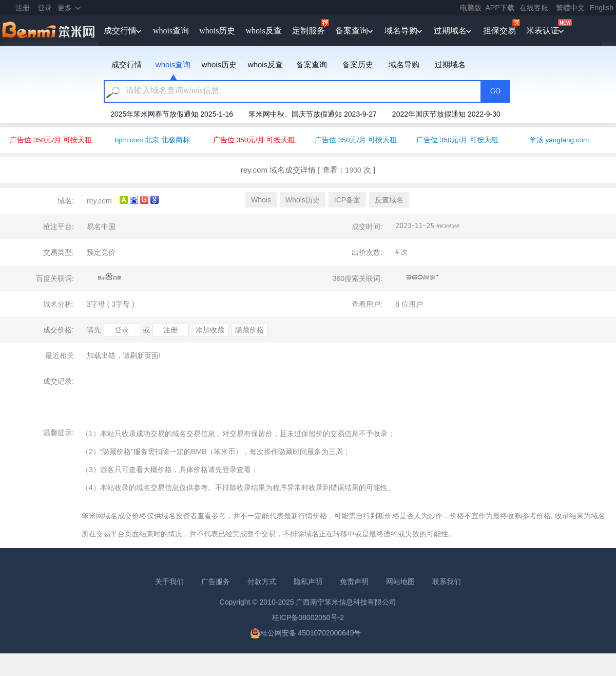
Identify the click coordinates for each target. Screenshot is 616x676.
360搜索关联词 (423, 277)
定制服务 (309, 31)
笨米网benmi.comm (49, 31)
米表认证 (543, 31)
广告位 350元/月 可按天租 (51, 140)
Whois (261, 200)
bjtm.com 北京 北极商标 (152, 140)
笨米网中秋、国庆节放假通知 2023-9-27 (313, 114)
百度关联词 (110, 277)
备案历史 (358, 64)
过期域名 (450, 31)
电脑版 (471, 8)
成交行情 (120, 31)
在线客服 (534, 8)
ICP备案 (347, 200)
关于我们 (169, 581)
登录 (45, 8)
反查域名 (389, 200)
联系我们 (447, 581)
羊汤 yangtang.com (559, 140)
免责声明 (354, 581)
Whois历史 (303, 200)
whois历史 (217, 31)
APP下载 (500, 8)
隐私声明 (308, 581)
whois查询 (171, 31)
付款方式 (262, 581)
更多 (65, 8)
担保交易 (499, 31)
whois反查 (263, 31)
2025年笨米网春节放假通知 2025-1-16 (172, 114)
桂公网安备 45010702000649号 (306, 633)
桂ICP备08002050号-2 (308, 617)
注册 (23, 8)
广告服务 (216, 581)
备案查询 (352, 31)
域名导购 (401, 31)
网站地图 (400, 581)
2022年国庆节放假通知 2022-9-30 (446, 114)
